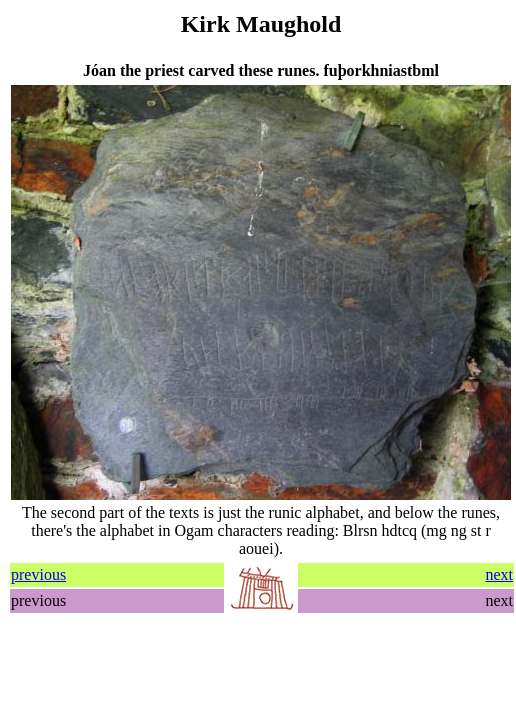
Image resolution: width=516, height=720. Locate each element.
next (499, 574)
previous (38, 574)
